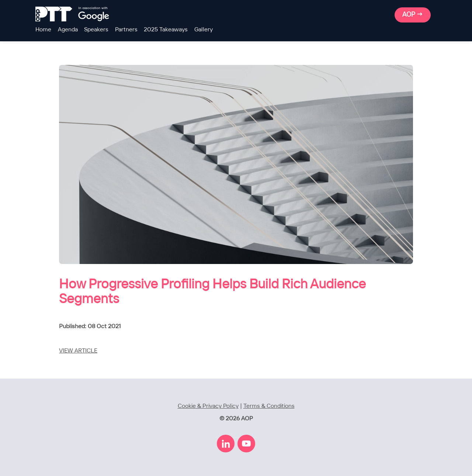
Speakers (96, 30)
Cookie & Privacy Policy (208, 406)
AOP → (413, 15)
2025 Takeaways (166, 30)
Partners (126, 30)
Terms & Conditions (269, 406)
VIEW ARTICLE (78, 351)
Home (43, 30)
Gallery (204, 30)
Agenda (68, 30)
